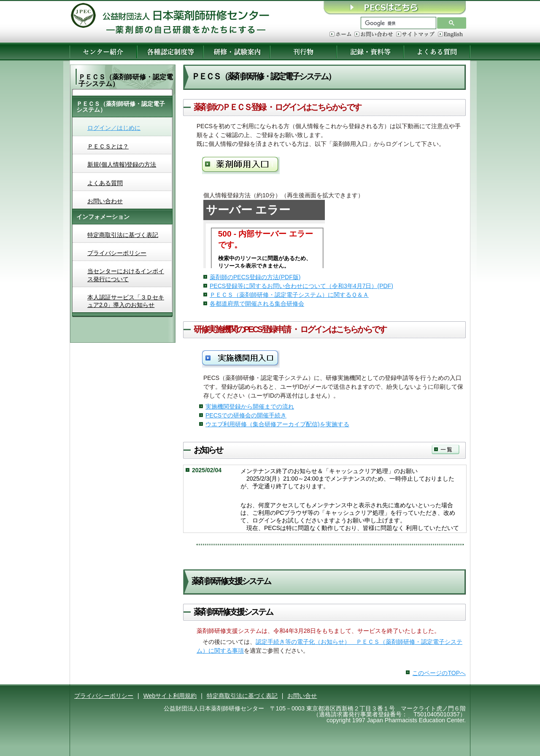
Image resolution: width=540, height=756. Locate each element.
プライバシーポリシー (117, 253)
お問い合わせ (374, 35)
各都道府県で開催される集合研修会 (257, 304)
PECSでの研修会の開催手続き (246, 415)
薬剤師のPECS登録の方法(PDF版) (255, 277)
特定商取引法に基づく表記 (123, 235)
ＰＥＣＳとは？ (108, 146)
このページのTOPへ (439, 673)
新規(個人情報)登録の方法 (122, 164)
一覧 (445, 450)
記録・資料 (370, 52)
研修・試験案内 (237, 52)
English (450, 35)
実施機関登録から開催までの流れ (250, 406)
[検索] (398, 23)
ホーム (340, 35)
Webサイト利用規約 (170, 696)
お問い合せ (302, 696)
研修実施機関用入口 (241, 359)
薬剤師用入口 (241, 165)
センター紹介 (103, 52)
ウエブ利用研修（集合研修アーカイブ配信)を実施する (277, 424)
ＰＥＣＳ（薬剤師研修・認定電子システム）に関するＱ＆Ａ (289, 295)
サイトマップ (415, 35)
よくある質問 (437, 52)
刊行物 (303, 52)
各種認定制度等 (170, 52)
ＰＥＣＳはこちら (395, 7)
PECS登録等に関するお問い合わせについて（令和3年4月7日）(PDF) (301, 286)
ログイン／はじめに (114, 128)
